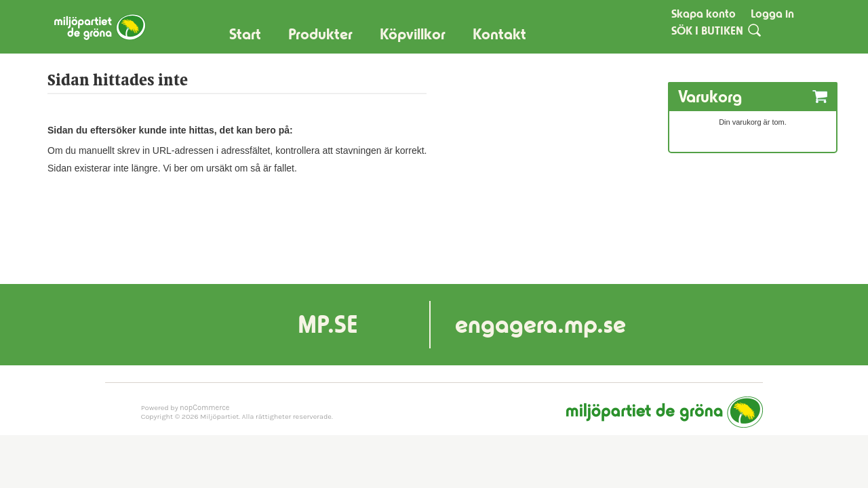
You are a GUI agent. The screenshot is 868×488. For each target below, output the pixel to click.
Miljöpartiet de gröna (665, 412)
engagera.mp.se (540, 324)
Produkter (320, 34)
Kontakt (499, 34)
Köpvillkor (413, 34)
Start (245, 34)
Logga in (772, 14)
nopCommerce (204, 408)
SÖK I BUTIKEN (707, 30)
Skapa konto (704, 14)
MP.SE (328, 324)
